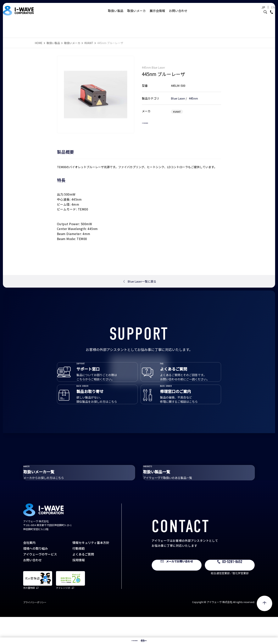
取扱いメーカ (136, 14)
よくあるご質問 (83, 581)
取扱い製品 (116, 14)
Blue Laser (178, 94)
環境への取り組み (36, 575)
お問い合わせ (178, 14)
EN (263, 11)
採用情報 (79, 587)
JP (254, 11)
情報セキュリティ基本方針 (91, 570)
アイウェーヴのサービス (40, 581)
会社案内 (29, 570)
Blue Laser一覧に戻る (139, 281)
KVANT (89, 43)
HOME (39, 43)
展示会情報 (157, 14)
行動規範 (79, 575)
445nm (193, 94)
